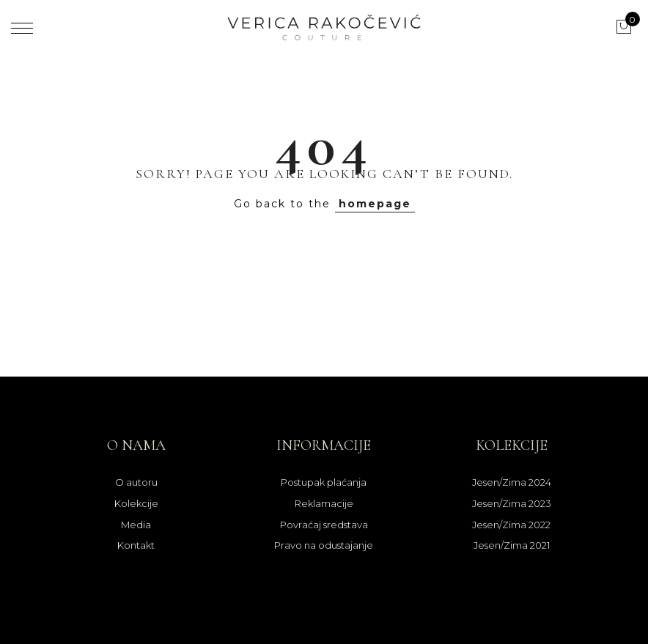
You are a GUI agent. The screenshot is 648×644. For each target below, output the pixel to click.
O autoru (136, 482)
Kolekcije (136, 503)
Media (136, 525)
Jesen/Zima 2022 (511, 525)
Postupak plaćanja (324, 482)
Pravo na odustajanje (324, 545)
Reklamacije (324, 503)
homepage (375, 204)
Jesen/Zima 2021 (512, 545)
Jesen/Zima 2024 (512, 482)
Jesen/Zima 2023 (512, 503)
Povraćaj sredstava (324, 525)
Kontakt (136, 545)
